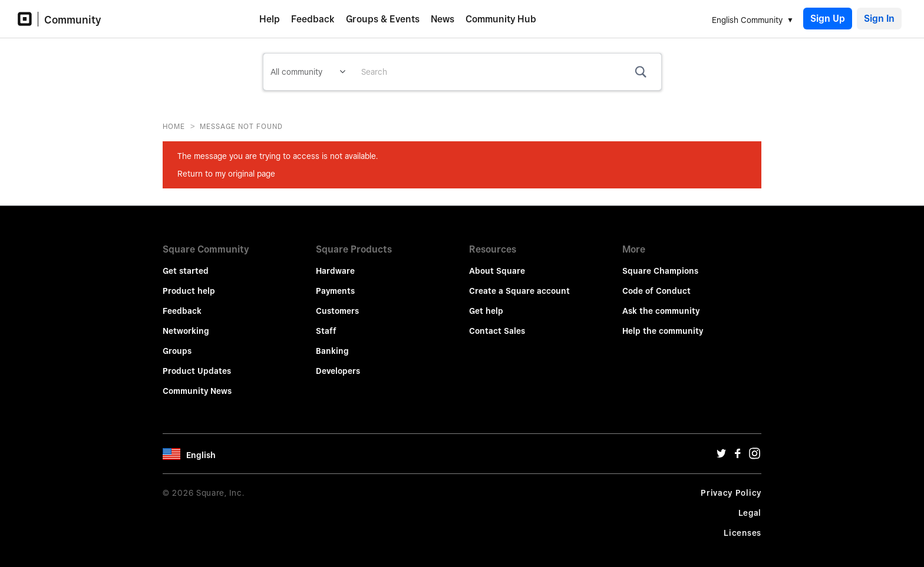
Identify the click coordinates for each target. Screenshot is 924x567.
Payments (335, 283)
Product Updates (197, 363)
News (443, 19)
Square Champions (660, 263)
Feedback (313, 19)
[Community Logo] (28, 19)
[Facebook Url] (738, 448)
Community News (197, 383)
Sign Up (828, 19)
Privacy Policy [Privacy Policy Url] (731, 485)
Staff (326, 323)
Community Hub (501, 19)
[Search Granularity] (308, 72)
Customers (337, 303)
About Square (497, 263)
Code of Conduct (656, 283)
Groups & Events (383, 19)
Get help (486, 303)
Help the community (663, 323)
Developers (338, 363)
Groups (177, 343)
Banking (332, 343)
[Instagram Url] (754, 448)
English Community (747, 20)
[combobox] (507, 72)
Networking (186, 323)
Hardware (335, 263)
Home (174, 126)
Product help (189, 283)
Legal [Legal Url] (750, 505)
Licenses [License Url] (742, 525)
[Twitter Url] (721, 448)
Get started (186, 263)
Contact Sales (497, 323)
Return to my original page (226, 174)
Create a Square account (519, 283)
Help (270, 19)
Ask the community (661, 303)
